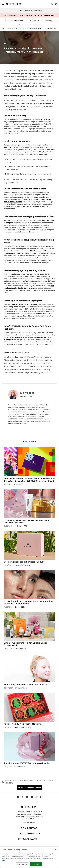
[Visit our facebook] (18, 797)
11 (24, 28)
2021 (15, 28)
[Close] (56, 850)
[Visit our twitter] (23, 797)
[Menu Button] (3, 4)
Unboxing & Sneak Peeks (15, 21)
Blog (10, 28)
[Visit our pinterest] (41, 797)
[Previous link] (1, 21)
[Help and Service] (30, 828)
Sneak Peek (35, 21)
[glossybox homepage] (15, 4)
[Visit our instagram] (27, 797)
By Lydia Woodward (22, 727)
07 (20, 28)
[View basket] (56, 4)
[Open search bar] (52, 4)
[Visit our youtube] (32, 797)
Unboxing (49, 21)
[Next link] (58, 21)
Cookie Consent (29, 823)
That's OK (36, 864)
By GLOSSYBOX (21, 649)
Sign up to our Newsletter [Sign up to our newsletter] (29, 788)
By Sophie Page (21, 607)
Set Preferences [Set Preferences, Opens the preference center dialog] (22, 864)
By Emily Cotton (20, 484)
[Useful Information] (29, 839)
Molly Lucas (27, 393)
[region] (29, 857)
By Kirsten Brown (22, 565)
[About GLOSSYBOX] (30, 834)
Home (4, 28)
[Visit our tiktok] (37, 797)
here (3, 860)
